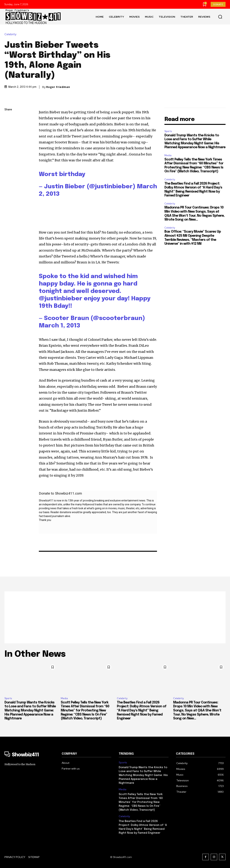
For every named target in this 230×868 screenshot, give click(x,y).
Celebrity (11, 34)
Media (168, 155)
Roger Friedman (58, 87)
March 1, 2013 (60, 326)
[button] (220, 17)
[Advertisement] (115, 617)
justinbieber (64, 299)
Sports (168, 131)
